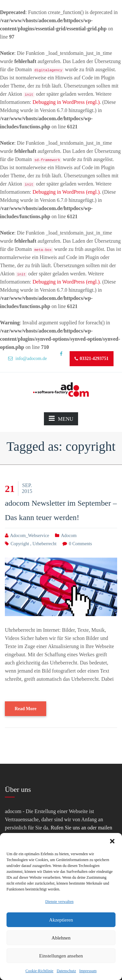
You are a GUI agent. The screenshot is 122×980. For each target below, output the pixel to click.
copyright (20, 544)
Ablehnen (61, 938)
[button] (112, 841)
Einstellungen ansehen (61, 956)
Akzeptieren (61, 920)
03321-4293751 (92, 359)
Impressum (88, 971)
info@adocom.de (27, 359)
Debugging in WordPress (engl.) (66, 102)
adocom (69, 536)
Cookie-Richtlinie (39, 971)
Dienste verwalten (59, 902)
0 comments (81, 544)
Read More (26, 709)
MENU (61, 418)
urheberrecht (45, 544)
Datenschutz (66, 971)
